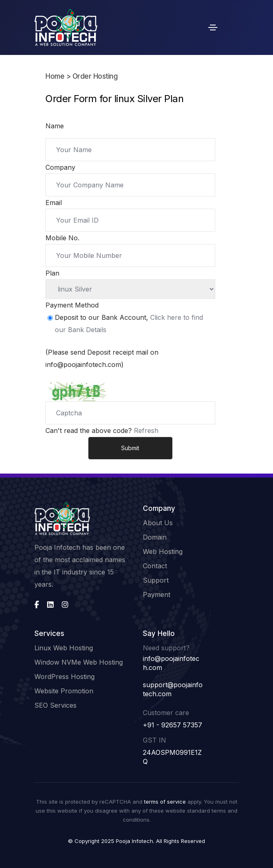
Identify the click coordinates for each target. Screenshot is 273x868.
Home (55, 76)
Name (55, 126)
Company (60, 167)
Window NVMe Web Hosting (79, 662)
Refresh (146, 431)
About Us (158, 523)
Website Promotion (64, 691)
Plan (52, 273)
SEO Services (55, 705)
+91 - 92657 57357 (173, 725)
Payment (157, 595)
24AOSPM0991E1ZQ (172, 757)
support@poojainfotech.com (173, 689)
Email (54, 203)
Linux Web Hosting (64, 648)
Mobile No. (62, 238)
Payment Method (72, 305)
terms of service (165, 802)
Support (156, 580)
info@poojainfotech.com (171, 663)
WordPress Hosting (64, 677)
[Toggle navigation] (213, 27)
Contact (155, 566)
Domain (155, 537)
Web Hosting (163, 551)
